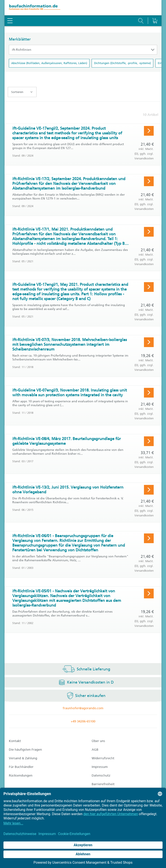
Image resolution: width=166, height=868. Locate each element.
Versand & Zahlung (23, 758)
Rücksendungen (21, 775)
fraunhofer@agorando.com (83, 708)
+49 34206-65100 (83, 721)
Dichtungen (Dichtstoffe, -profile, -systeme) (122, 63)
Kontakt (15, 741)
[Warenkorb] (155, 10)
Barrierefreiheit (103, 784)
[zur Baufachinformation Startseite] (83, 8)
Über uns (98, 741)
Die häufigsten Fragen (25, 750)
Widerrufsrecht (103, 758)
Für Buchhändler (21, 767)
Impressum (100, 767)
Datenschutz (101, 775)
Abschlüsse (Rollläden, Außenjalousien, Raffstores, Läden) (49, 63)
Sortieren (22, 92)
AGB (95, 750)
